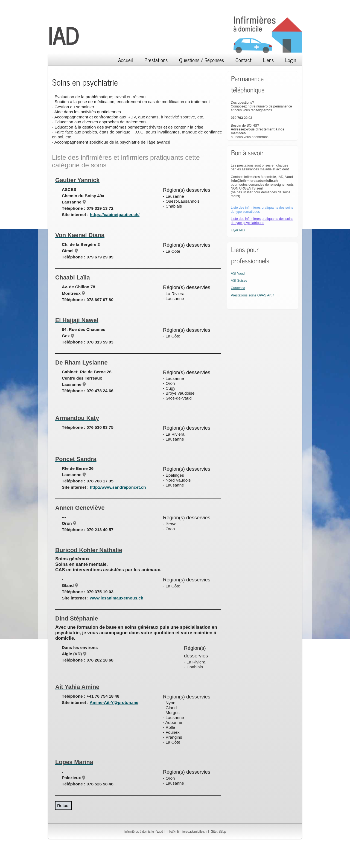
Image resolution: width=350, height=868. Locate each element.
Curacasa (238, 288)
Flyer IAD (238, 230)
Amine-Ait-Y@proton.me (114, 702)
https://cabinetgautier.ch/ (115, 215)
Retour (63, 806)
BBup (222, 831)
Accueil (126, 60)
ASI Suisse (239, 281)
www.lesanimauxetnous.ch (116, 598)
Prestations (156, 60)
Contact (243, 60)
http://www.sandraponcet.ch (118, 487)
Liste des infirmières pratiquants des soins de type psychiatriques (262, 221)
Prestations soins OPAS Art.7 (253, 295)
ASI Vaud (238, 273)
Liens (268, 60)
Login (291, 60)
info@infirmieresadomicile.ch (187, 831)
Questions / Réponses (202, 60)
